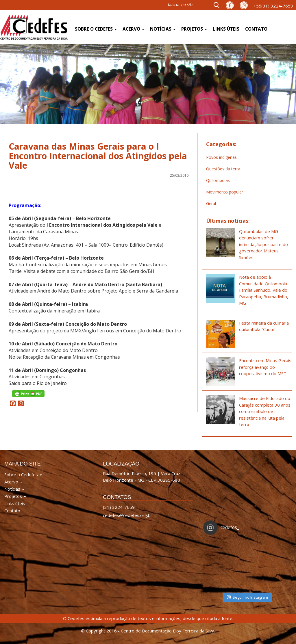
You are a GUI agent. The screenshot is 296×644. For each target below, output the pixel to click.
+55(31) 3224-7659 (273, 6)
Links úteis (226, 29)
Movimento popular (225, 192)
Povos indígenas (221, 157)
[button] (218, 5)
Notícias (163, 29)
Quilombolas (218, 180)
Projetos (194, 29)
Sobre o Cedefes (96, 29)
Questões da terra (223, 169)
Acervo (133, 29)
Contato (256, 29)
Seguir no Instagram (247, 597)
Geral (211, 203)
